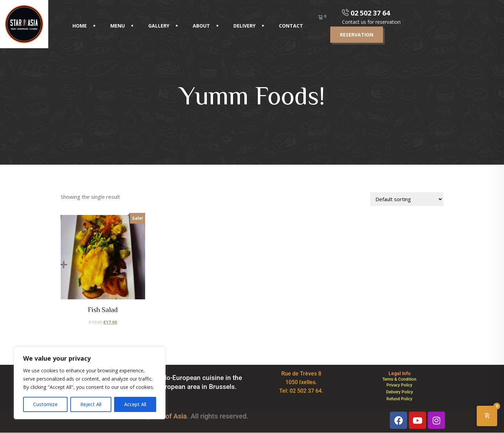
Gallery (159, 26)
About (201, 26)
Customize (45, 404)
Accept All (135, 404)
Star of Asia (169, 416)
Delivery (244, 26)
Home (80, 26)
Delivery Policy (400, 392)
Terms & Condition (399, 379)
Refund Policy (399, 399)
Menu (118, 26)
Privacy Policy (399, 385)
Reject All (91, 404)
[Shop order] (407, 199)
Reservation (357, 35)
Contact (291, 26)
